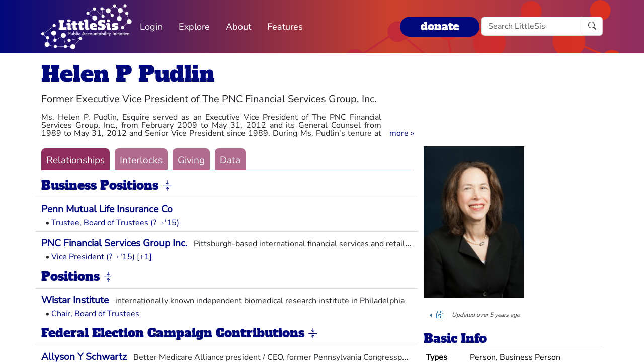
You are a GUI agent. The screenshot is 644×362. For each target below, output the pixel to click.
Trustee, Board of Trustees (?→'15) (115, 223)
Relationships (75, 160)
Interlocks (141, 160)
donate (440, 26)
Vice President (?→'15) (93, 257)
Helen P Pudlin (128, 74)
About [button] (238, 27)
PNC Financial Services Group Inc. (114, 243)
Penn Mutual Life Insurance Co (107, 209)
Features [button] (285, 27)
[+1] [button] (144, 257)
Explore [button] (194, 27)
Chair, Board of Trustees (95, 314)
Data (230, 160)
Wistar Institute (75, 300)
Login (151, 27)
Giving (191, 160)
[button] (402, 133)
